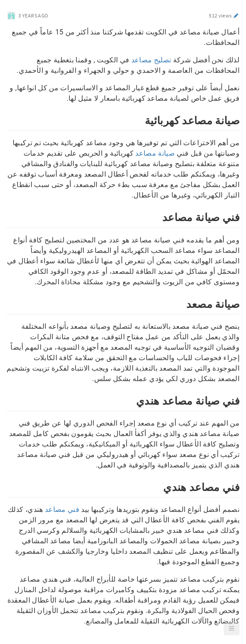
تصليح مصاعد (151, 60)
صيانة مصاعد (155, 153)
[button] (232, 628)
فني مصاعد (62, 509)
